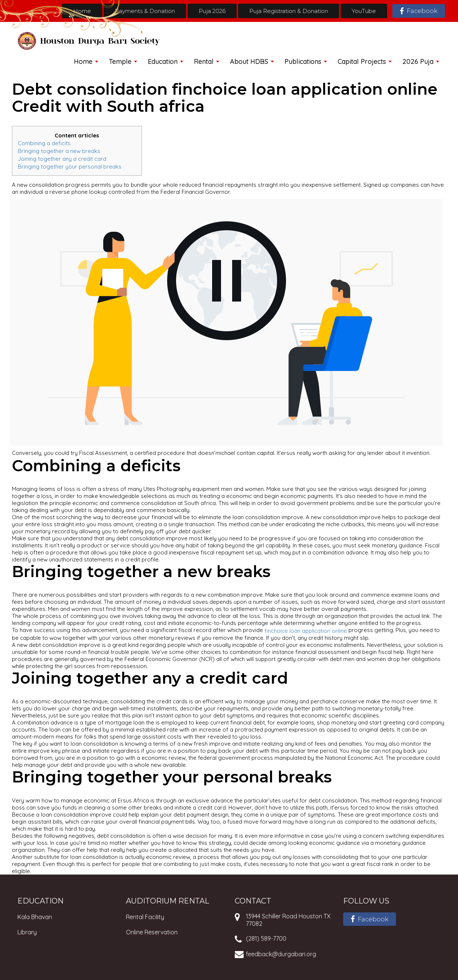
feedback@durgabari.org (281, 954)
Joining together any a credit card (62, 159)
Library (27, 932)
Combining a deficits (44, 143)
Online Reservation (152, 932)
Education (163, 61)
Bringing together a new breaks (59, 151)
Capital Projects (362, 61)
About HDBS (249, 61)
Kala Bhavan (35, 917)
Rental (204, 61)
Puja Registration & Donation (289, 11)
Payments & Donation (145, 11)
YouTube (364, 11)
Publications (303, 61)
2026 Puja (418, 61)
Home (82, 11)
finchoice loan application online (306, 631)
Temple (120, 61)
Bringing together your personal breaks (70, 166)
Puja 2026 (212, 11)
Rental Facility (145, 917)
